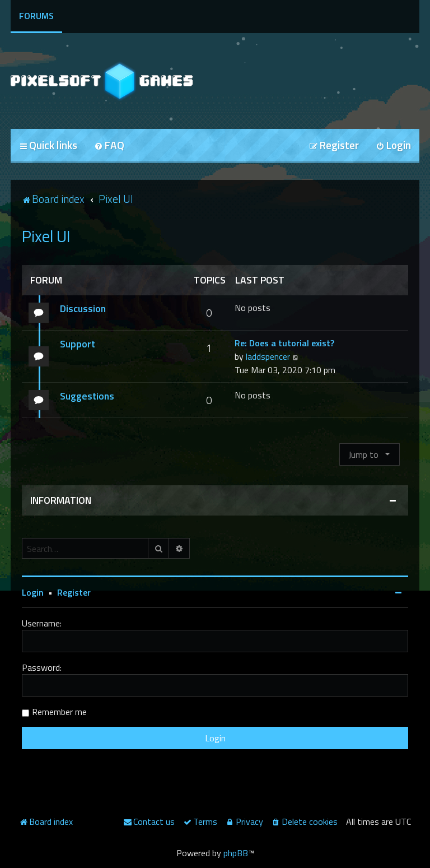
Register (74, 592)
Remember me (59, 712)
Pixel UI (46, 236)
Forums (36, 16)
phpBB (236, 853)
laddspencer (268, 356)
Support (78, 344)
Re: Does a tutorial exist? (284, 343)
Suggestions (87, 396)
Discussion (83, 308)
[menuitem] (109, 146)
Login (33, 592)
